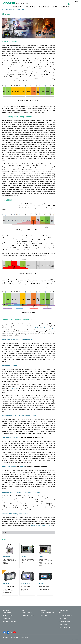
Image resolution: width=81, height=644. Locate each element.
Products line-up (8, 616)
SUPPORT (65, 7)
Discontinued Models (9, 621)
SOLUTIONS (30, 7)
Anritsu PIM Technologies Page (44, 328)
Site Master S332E (9, 466)
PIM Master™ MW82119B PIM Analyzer (17, 340)
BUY (55, 7)
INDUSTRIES (44, 7)
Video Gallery (7, 618)
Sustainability (63, 624)
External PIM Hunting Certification (15, 514)
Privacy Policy (24, 638)
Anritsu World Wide (65, 627)
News (61, 613)
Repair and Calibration (47, 613)
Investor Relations (64, 621)
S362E (23, 466)
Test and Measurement (8, 10)
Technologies (20, 10)
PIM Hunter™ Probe (9, 365)
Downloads (44, 616)
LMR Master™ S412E (10, 437)
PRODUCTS (17, 7)
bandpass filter (14, 389)
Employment (63, 618)
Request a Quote (27, 613)
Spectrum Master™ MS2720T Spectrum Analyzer (21, 492)
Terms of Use (14, 638)
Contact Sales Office (28, 616)
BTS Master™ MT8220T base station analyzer (19, 416)
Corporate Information (66, 616)
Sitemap (6, 638)
